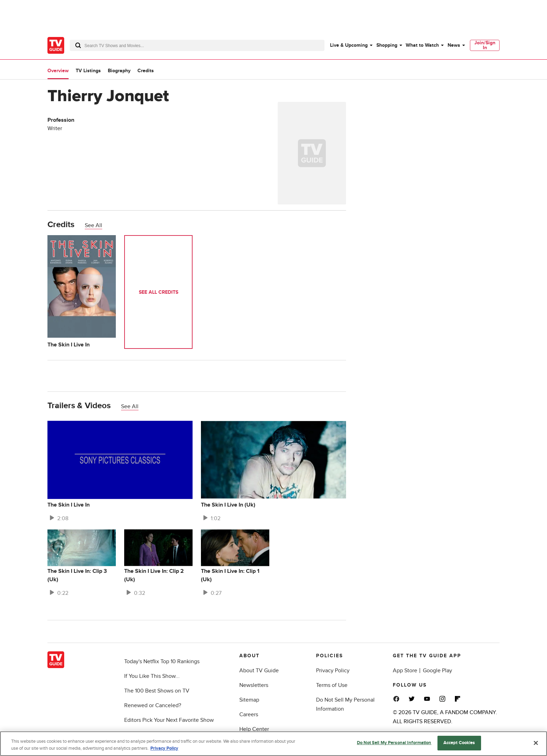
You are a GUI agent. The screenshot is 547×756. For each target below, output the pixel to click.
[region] (273, 744)
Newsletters (254, 685)
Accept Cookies (459, 743)
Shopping (387, 45)
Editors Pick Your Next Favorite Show (169, 720)
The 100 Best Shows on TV (157, 691)
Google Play (437, 671)
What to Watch (422, 45)
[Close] (536, 743)
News (454, 45)
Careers (249, 714)
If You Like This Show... (152, 676)
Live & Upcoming (349, 45)
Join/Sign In (485, 45)
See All (93, 225)
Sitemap (249, 700)
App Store (405, 671)
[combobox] (197, 45)
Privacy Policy (333, 671)
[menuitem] (351, 45)
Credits (146, 71)
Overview (58, 71)
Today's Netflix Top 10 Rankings (162, 661)
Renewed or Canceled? (153, 705)
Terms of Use (332, 685)
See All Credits (159, 292)
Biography (119, 71)
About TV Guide (259, 671)
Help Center (254, 729)
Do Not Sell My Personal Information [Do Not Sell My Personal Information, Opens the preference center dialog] (394, 743)
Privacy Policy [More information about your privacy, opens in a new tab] (164, 748)
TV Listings (88, 71)
